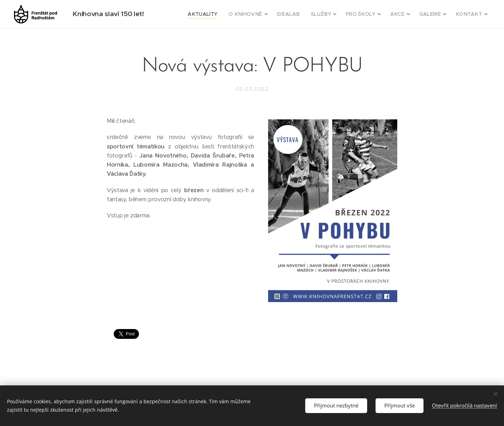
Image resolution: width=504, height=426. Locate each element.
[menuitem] (222, 14)
